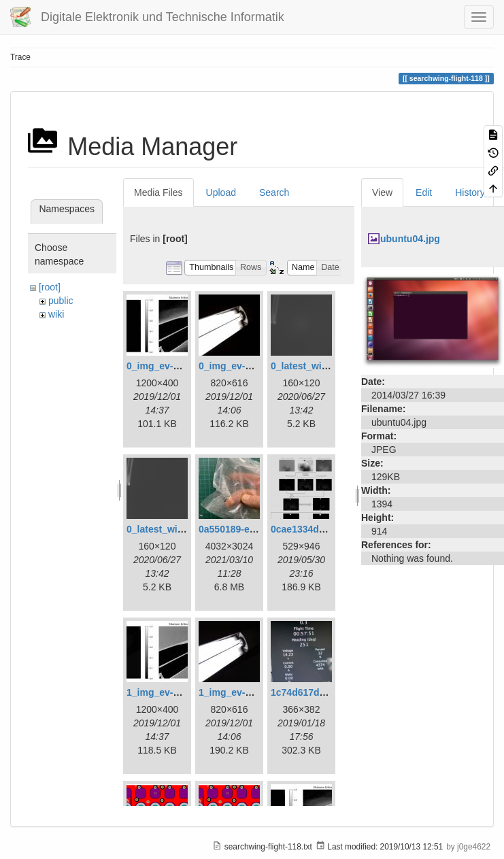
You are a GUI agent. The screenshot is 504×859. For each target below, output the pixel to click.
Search (274, 192)
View (382, 192)
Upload (221, 192)
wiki (56, 314)
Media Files (158, 192)
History (470, 192)
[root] (50, 287)
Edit (424, 192)
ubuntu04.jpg (410, 239)
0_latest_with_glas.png (323, 366)
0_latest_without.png (174, 529)
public (61, 301)
